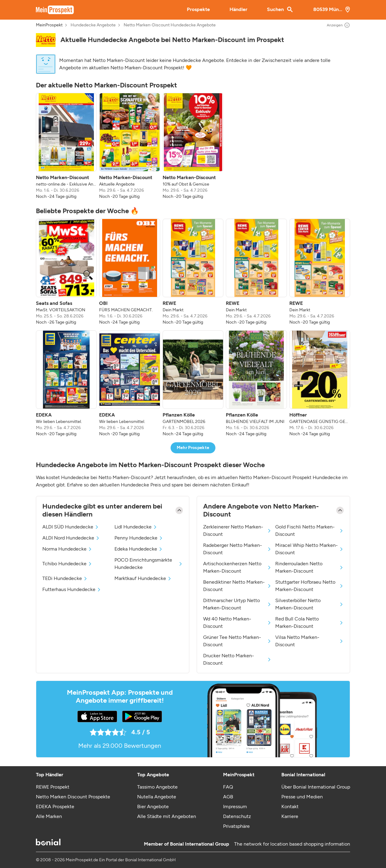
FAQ (228, 787)
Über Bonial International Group (316, 787)
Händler (238, 9)
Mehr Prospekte (193, 448)
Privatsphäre (236, 826)
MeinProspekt (49, 25)
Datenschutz (237, 816)
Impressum (235, 807)
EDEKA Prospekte (55, 807)
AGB (228, 797)
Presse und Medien (302, 797)
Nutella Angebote (157, 797)
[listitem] (66, 146)
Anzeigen (338, 25)
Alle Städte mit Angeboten (167, 816)
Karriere (290, 816)
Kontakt (290, 807)
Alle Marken (49, 816)
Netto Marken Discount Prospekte (73, 797)
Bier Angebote (153, 807)
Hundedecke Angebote (93, 25)
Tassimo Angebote (157, 787)
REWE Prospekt (53, 787)
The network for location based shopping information (292, 844)
